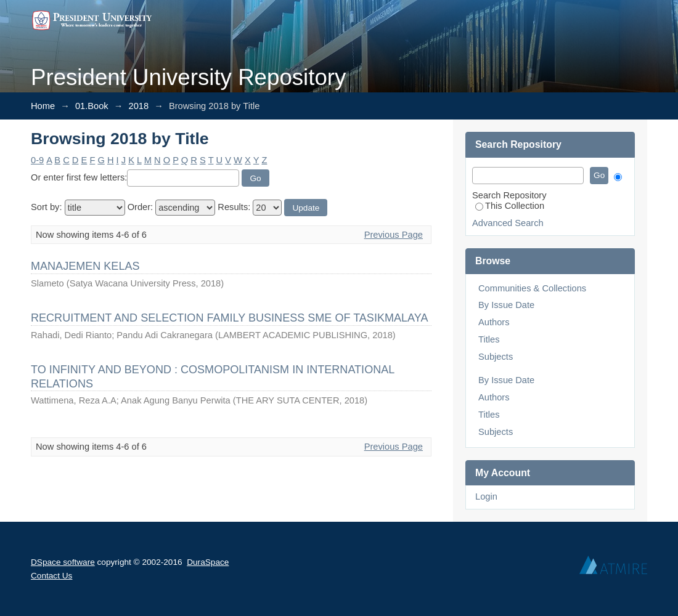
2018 (139, 106)
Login (486, 496)
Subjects (496, 357)
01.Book (92, 106)
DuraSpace (208, 562)
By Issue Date (506, 305)
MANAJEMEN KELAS (85, 266)
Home (43, 106)
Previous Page (394, 235)
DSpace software (63, 562)
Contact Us (51, 576)
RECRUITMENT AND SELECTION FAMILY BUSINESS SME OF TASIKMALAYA (229, 318)
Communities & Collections (532, 288)
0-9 (37, 160)
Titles (489, 339)
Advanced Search (508, 223)
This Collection (510, 206)
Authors (494, 322)
